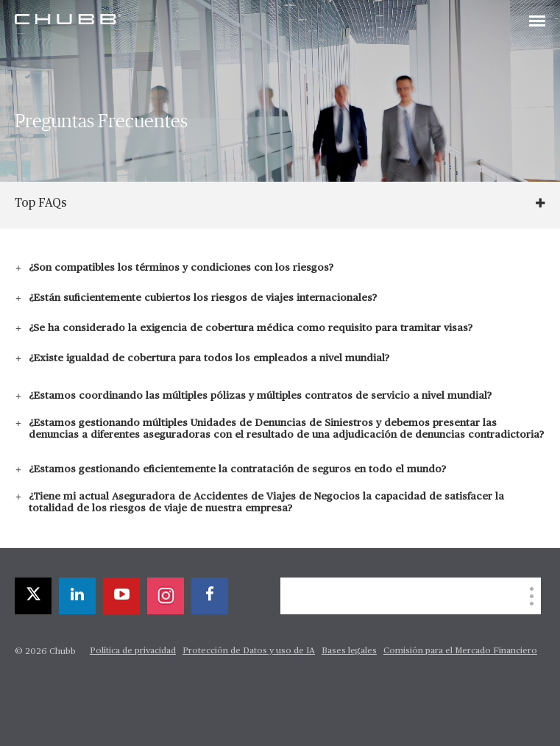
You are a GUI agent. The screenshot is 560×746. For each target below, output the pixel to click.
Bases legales (349, 651)
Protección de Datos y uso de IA (249, 651)
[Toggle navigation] (537, 22)
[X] (33, 596)
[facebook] (210, 596)
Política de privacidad (133, 651)
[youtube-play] (121, 596)
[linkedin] (77, 596)
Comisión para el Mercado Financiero (460, 651)
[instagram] (166, 596)
